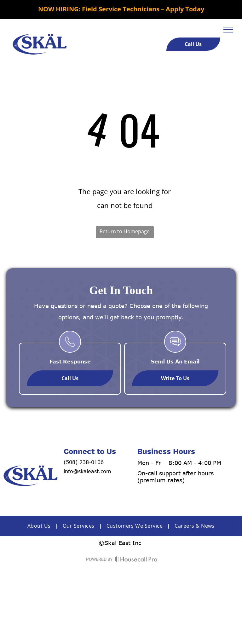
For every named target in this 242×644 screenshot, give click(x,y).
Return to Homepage (125, 231)
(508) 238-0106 (84, 462)
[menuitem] (40, 526)
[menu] (228, 30)
